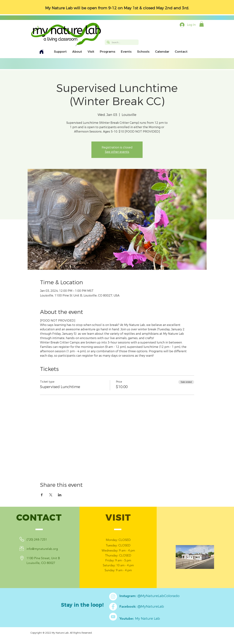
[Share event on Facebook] (42, 495)
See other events (117, 152)
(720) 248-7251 (37, 539)
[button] (202, 24)
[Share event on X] (51, 495)
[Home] (41, 52)
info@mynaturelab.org (42, 549)
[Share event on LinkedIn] (60, 495)
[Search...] (121, 43)
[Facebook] (113, 607)
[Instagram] (113, 597)
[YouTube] (113, 617)
